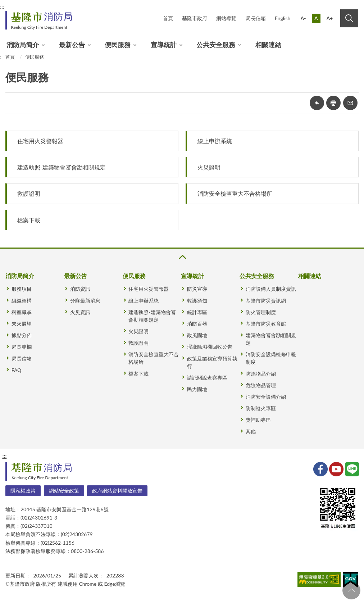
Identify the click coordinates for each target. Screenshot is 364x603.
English (283, 18)
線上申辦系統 (215, 141)
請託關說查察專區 (207, 378)
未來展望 (22, 324)
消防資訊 (80, 289)
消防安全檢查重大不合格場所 (235, 193)
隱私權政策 (23, 491)
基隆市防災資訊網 (266, 301)
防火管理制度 (261, 312)
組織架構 (22, 301)
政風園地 (197, 335)
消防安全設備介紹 (266, 397)
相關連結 (268, 45)
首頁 (168, 18)
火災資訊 (80, 312)
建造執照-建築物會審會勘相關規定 (62, 167)
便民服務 (118, 45)
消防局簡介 (23, 45)
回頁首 (351, 590)
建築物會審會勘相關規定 (271, 339)
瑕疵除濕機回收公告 (210, 347)
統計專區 (197, 312)
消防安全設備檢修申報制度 (271, 358)
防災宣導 (197, 289)
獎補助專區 (258, 420)
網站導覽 (226, 18)
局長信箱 (256, 18)
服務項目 (22, 289)
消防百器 (197, 324)
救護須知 (197, 301)
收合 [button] (182, 257)
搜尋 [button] (349, 18)
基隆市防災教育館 (266, 324)
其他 (251, 431)
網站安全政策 (64, 491)
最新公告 (72, 45)
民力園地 (197, 389)
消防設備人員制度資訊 (271, 289)
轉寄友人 (350, 103)
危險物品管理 (261, 385)
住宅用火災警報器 (40, 141)
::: (4, 456)
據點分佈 (22, 335)
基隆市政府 (195, 18)
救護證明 (29, 193)
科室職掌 (22, 312)
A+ (329, 18)
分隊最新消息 (85, 301)
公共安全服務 (216, 45)
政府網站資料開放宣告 (117, 491)
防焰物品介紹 (261, 374)
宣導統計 (164, 45)
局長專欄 (22, 347)
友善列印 (333, 103)
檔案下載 (29, 220)
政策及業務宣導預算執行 (212, 362)
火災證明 (209, 167)
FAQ (17, 370)
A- (303, 18)
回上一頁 (317, 103)
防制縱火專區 (261, 408)
